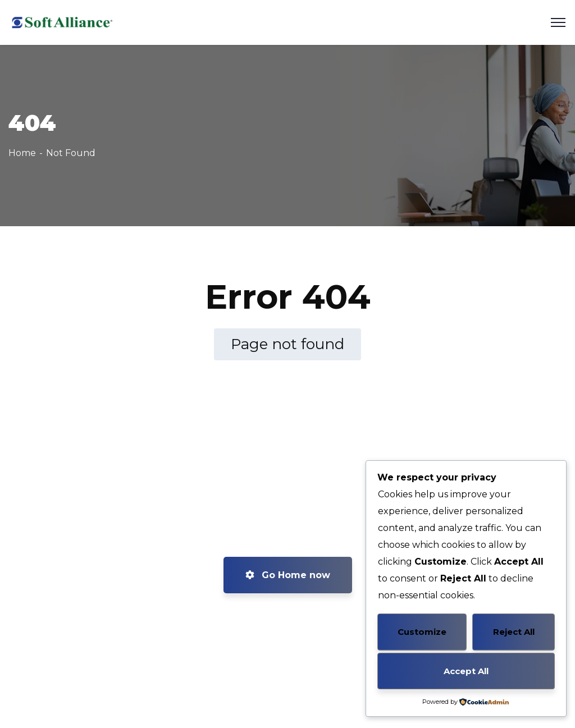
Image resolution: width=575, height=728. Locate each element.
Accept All (466, 671)
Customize (422, 632)
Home (22, 153)
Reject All (514, 632)
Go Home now (288, 575)
